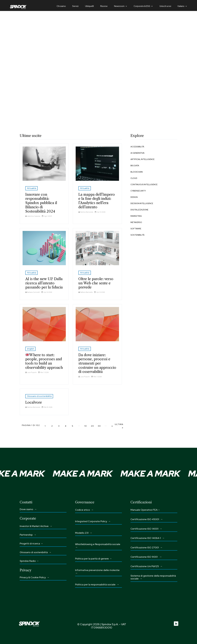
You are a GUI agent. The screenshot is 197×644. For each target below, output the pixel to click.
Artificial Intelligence (142, 159)
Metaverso (136, 222)
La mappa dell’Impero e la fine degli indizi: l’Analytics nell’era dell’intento (97, 201)
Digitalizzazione (139, 210)
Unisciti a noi (165, 6)
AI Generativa (137, 153)
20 (92, 426)
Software (136, 229)
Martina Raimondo (87, 212)
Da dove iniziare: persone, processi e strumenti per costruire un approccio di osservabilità (97, 363)
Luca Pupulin (32, 372)
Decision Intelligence (142, 203)
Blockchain (137, 172)
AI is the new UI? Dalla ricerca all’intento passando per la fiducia (44, 283)
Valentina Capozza (34, 216)
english (31, 349)
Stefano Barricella (86, 292)
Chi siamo (61, 6)
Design (134, 197)
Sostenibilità (137, 235)
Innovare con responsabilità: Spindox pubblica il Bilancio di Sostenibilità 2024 (41, 203)
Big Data (135, 166)
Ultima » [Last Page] (119, 426)
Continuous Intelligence (144, 184)
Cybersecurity (138, 191)
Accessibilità (137, 147)
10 (86, 426)
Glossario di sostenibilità (39, 396)
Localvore (34, 402)
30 (99, 426)
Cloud (134, 178)
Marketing (136, 216)
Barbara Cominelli (33, 292)
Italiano (181, 6)
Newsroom (119, 6)
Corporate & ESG (142, 6)
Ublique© (89, 6)
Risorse (104, 6)
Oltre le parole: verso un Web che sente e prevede (96, 283)
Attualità (32, 188)
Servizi (75, 6)
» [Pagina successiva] (112, 426)
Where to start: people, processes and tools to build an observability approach (44, 361)
